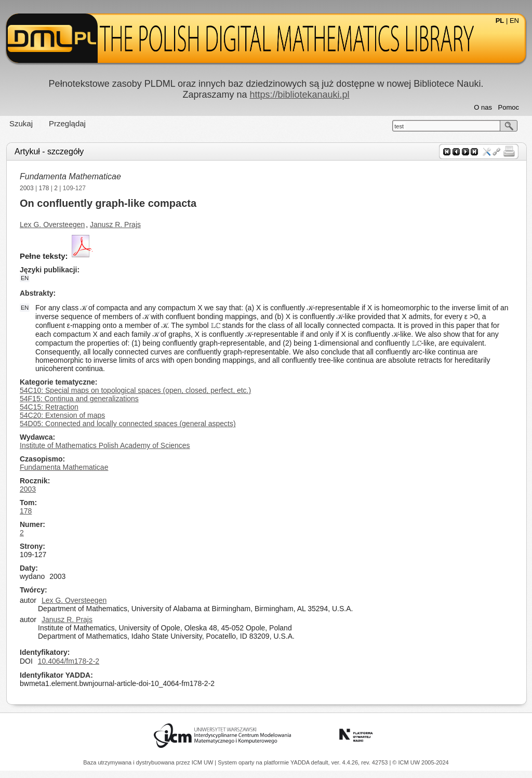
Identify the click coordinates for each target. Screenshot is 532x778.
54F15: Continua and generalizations (79, 399)
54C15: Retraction (49, 407)
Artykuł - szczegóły (49, 151)
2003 (27, 188)
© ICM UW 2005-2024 (420, 762)
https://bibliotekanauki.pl (299, 95)
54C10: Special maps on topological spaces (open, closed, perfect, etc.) (135, 390)
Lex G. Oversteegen (52, 225)
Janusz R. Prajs (115, 225)
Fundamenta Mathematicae (70, 176)
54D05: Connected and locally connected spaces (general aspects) (128, 424)
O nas (483, 107)
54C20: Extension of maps (62, 415)
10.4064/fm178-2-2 (69, 661)
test (399, 126)
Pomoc (509, 107)
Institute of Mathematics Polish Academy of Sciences (105, 445)
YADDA (301, 762)
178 (44, 188)
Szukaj (21, 123)
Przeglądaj (67, 123)
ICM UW (203, 762)
